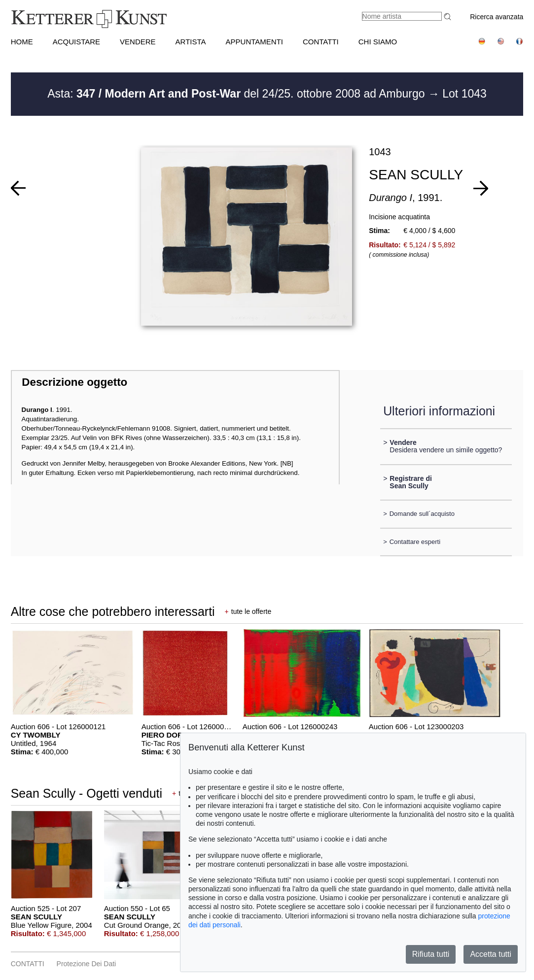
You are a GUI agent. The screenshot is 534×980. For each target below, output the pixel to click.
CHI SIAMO (378, 42)
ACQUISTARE (76, 42)
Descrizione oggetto (74, 382)
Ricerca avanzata (497, 17)
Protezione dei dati (87, 964)
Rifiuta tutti (431, 954)
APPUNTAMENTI (254, 42)
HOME (22, 42)
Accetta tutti (491, 954)
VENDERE (138, 42)
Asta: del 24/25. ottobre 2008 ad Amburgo (238, 94)
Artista (191, 42)
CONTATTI (321, 42)
